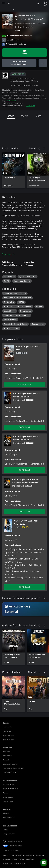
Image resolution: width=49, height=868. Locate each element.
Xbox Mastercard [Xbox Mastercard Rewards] (8, 817)
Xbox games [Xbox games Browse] (7, 731)
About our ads (8, 863)
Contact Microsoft (16, 855)
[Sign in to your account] (45, 4)
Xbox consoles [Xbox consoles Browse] (8, 727)
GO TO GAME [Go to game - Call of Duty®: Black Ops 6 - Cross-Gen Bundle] (25, 470)
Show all (32, 148)
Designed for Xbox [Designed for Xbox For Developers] (9, 834)
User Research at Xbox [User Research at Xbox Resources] (10, 772)
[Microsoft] (24, 2)
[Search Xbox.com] (9, 3)
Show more (8, 254)
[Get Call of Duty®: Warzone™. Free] (24, 53)
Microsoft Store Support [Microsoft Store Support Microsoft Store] (11, 789)
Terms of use (40, 855)
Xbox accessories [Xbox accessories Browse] (8, 739)
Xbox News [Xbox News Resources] (7, 751)
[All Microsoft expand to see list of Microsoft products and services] (3, 4)
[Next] (44, 149)
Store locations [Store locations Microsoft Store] (8, 801)
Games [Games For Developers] (5, 830)
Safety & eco (30, 859)
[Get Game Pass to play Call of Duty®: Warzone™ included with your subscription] (19, 63)
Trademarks (7, 859)
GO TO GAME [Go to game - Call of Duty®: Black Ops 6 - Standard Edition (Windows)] (25, 511)
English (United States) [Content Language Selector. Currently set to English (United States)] (14, 841)
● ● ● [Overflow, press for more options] (43, 63)
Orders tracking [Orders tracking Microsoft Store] (8, 797)
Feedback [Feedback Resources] (6, 760)
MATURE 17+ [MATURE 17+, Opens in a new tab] (18, 74)
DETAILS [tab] (11, 116)
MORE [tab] (38, 116)
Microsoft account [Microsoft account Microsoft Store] (9, 784)
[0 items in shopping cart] (39, 4)
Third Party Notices (18, 859)
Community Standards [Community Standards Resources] (10, 764)
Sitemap (6, 855)
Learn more (11, 100)
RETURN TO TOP (25, 384)
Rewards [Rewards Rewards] (6, 813)
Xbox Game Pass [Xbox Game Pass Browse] (8, 735)
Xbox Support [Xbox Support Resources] (7, 756)
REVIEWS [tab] (24, 116)
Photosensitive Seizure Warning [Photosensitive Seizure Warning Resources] (13, 768)
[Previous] (39, 149)
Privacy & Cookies (29, 855)
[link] (14, 170)
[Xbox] (7, 9)
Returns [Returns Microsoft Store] (6, 793)
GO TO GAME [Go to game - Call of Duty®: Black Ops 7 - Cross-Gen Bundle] (25, 427)
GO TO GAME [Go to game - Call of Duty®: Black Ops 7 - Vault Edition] (25, 587)
